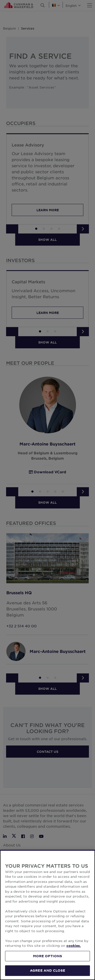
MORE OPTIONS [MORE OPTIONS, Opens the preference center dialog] (48, 959)
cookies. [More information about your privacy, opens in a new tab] (74, 949)
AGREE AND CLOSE (48, 973)
